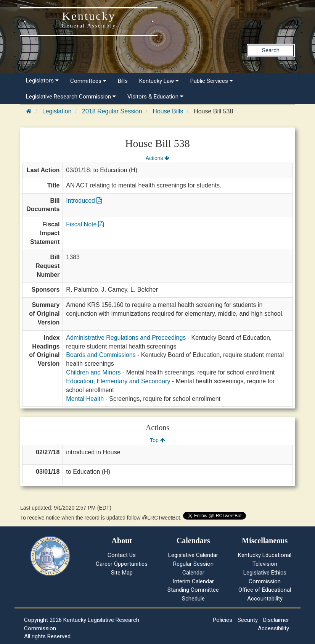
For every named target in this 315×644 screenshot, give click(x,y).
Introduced (84, 201)
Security (248, 620)
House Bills (168, 111)
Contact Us (122, 555)
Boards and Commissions (101, 355)
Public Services (212, 81)
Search (271, 50)
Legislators (42, 81)
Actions (157, 158)
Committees (88, 81)
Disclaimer (276, 620)
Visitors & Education (155, 97)
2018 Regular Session (112, 111)
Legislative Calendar (193, 555)
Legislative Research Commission (71, 97)
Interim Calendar (193, 581)
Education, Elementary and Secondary (118, 381)
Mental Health (85, 399)
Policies (223, 620)
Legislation (57, 111)
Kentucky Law (159, 81)
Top (157, 440)
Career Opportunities (122, 564)
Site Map (122, 573)
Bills (123, 81)
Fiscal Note (85, 224)
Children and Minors (93, 372)
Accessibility (273, 628)
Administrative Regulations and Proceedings (126, 338)
